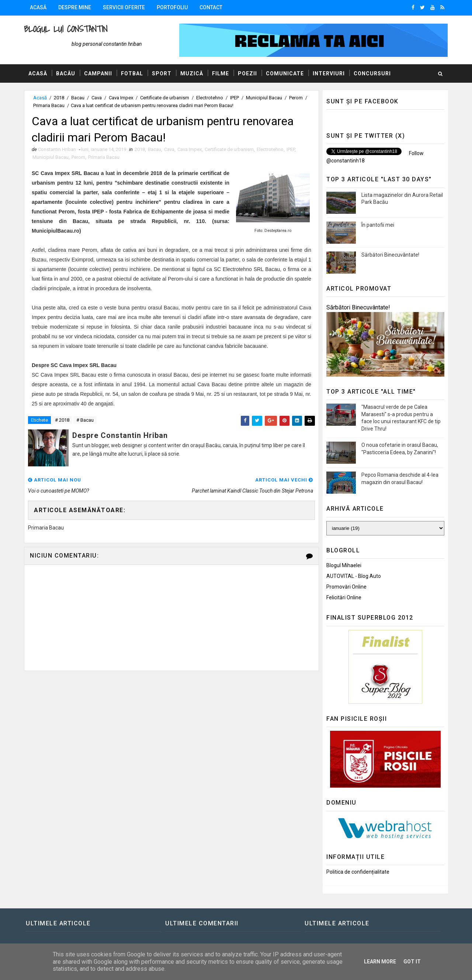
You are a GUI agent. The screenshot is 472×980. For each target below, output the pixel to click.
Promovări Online (346, 587)
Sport (162, 73)
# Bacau (85, 420)
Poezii (247, 73)
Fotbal (132, 73)
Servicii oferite (124, 7)
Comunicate (285, 73)
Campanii (98, 73)
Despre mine (75, 7)
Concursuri (372, 73)
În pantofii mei (378, 225)
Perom (296, 98)
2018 (59, 98)
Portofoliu (172, 7)
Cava (97, 98)
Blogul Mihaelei (344, 565)
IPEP (235, 98)
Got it (412, 962)
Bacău (66, 73)
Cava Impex (121, 98)
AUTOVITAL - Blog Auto (354, 576)
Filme (221, 73)
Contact (211, 7)
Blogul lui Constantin (66, 29)
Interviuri (329, 73)
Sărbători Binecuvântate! (390, 255)
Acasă (38, 7)
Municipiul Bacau (264, 98)
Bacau (78, 98)
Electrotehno (210, 98)
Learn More (380, 962)
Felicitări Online (344, 597)
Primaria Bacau (49, 105)
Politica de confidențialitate (358, 872)
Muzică (192, 73)
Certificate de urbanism (165, 98)
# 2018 (62, 420)
